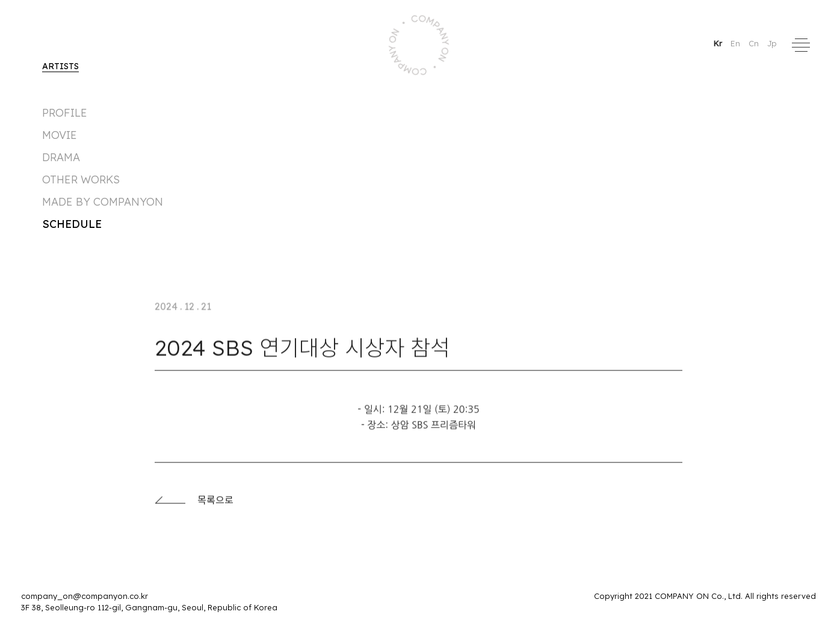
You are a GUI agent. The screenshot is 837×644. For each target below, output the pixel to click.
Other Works (81, 179)
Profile (65, 113)
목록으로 (194, 504)
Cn (755, 43)
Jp (772, 43)
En (737, 43)
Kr (719, 43)
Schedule (72, 224)
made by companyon (103, 202)
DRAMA (61, 157)
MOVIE (60, 135)
